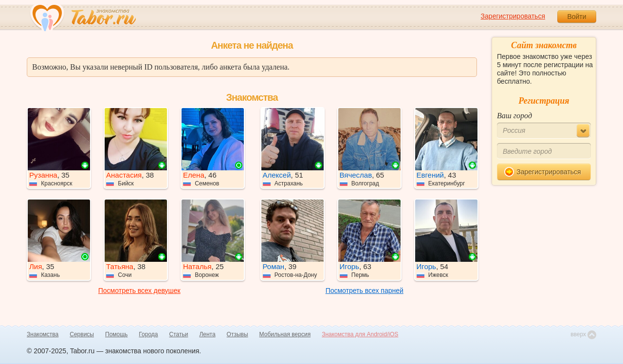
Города (148, 334)
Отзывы (238, 334)
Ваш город (514, 116)
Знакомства (43, 334)
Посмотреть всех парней (365, 291)
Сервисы (82, 334)
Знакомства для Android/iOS (360, 334)
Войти (577, 17)
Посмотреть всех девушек (139, 291)
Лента (207, 334)
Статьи (179, 334)
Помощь (116, 334)
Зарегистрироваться (513, 16)
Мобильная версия (285, 334)
